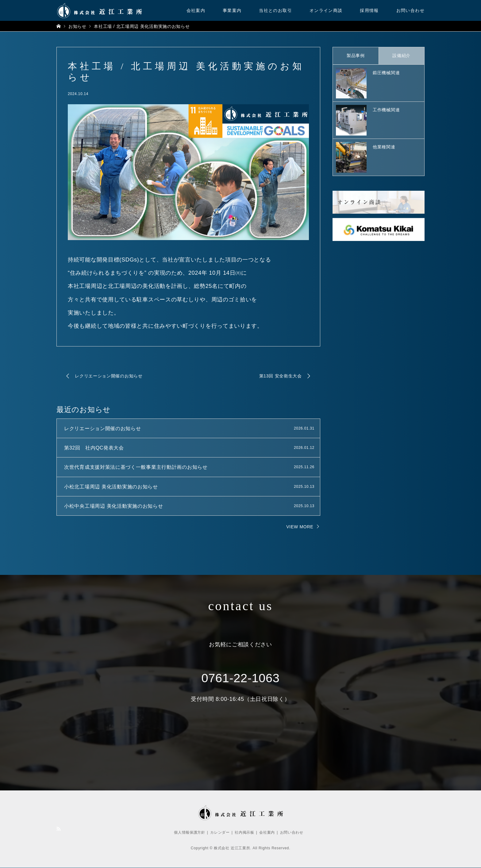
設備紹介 (401, 55)
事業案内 (232, 10)
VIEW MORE (300, 527)
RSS (59, 829)
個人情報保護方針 (190, 832)
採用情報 (369, 10)
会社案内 (196, 10)
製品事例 (356, 55)
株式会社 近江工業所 (232, 848)
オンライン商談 (326, 10)
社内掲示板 (244, 832)
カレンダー (220, 832)
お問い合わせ (410, 10)
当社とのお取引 (275, 10)
